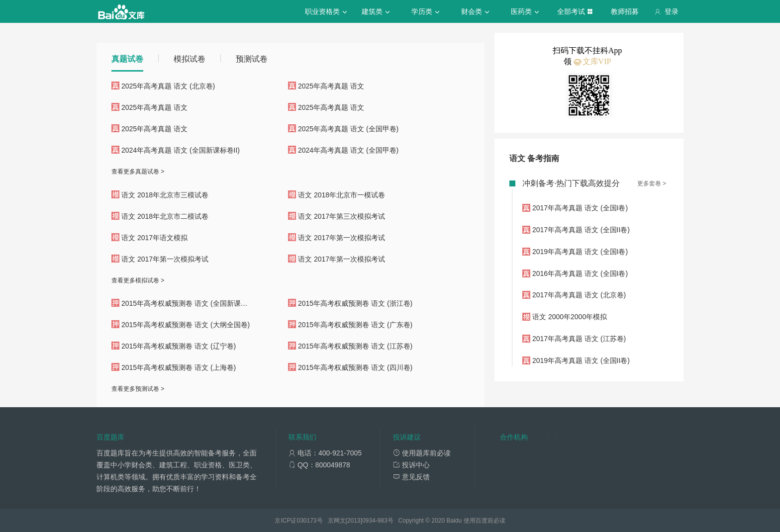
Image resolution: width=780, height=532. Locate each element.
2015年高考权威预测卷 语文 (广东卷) (355, 325)
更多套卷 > (652, 183)
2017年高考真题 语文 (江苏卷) (579, 339)
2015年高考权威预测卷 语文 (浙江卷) (355, 303)
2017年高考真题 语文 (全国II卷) (581, 230)
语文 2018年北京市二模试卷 (165, 216)
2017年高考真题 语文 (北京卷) (579, 295)
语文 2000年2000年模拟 (570, 317)
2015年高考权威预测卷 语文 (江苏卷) (355, 346)
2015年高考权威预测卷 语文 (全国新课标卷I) (190, 303)
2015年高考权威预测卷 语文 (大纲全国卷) (186, 325)
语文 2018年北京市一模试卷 (341, 195)
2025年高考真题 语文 (331, 86)
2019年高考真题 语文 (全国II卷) (581, 360)
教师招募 (625, 11)
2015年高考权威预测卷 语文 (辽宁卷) (179, 346)
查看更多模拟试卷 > (138, 280)
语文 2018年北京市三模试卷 (165, 195)
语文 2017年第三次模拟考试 (341, 216)
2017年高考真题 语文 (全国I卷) (580, 208)
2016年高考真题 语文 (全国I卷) (580, 273)
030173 (306, 521)
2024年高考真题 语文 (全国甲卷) (348, 150)
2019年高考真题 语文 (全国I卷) (580, 252)
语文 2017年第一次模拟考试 (341, 238)
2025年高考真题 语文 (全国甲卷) (348, 129)
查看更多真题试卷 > (138, 172)
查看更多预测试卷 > (138, 389)
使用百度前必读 (485, 521)
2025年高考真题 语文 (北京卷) (168, 86)
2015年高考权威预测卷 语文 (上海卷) (179, 367)
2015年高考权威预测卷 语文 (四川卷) (355, 367)
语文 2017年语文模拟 (154, 238)
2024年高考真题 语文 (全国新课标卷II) (181, 150)
